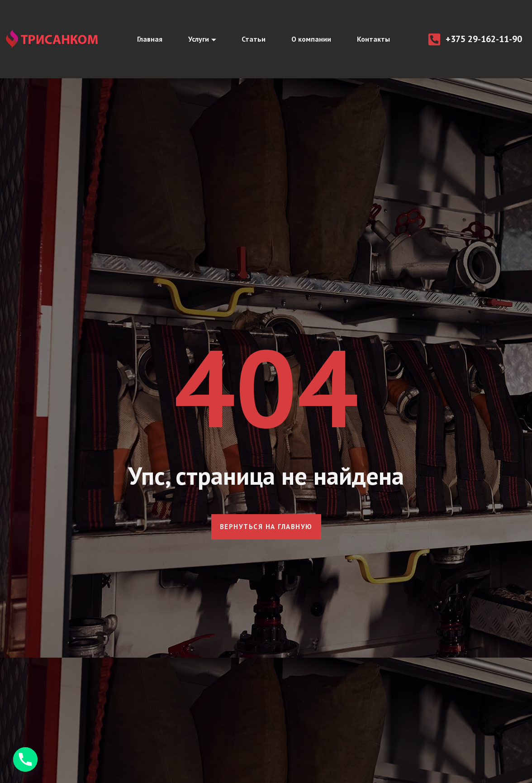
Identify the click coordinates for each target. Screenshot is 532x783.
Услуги (200, 39)
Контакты (376, 39)
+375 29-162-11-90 (484, 39)
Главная (147, 39)
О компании (313, 39)
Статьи (254, 39)
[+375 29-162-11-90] (434, 39)
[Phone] (25, 759)
